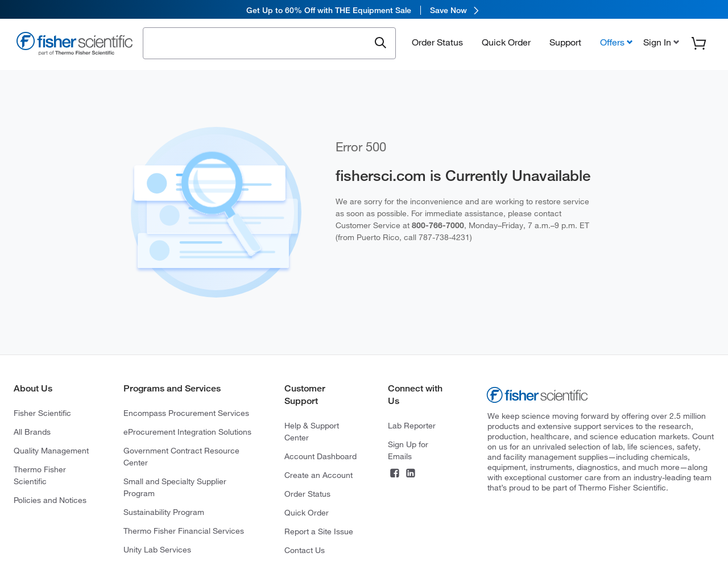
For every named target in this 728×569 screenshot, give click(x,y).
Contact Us (305, 550)
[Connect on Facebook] (395, 475)
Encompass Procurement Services (186, 413)
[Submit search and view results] (380, 45)
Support (565, 44)
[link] (364, 10)
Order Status (437, 44)
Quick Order (506, 44)
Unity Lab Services (157, 550)
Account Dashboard (320, 456)
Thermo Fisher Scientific (40, 475)
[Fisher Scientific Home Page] (75, 46)
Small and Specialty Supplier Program (175, 487)
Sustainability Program (164, 512)
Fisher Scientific (42, 413)
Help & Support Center (312, 432)
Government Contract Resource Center (181, 457)
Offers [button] (612, 44)
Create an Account (318, 475)
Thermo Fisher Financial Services (184, 531)
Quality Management (51, 451)
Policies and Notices (50, 500)
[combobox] (259, 44)
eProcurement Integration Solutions (187, 432)
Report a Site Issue (319, 531)
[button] (660, 44)
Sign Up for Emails (408, 450)
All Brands (32, 432)
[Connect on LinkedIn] (411, 475)
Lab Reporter (412, 426)
